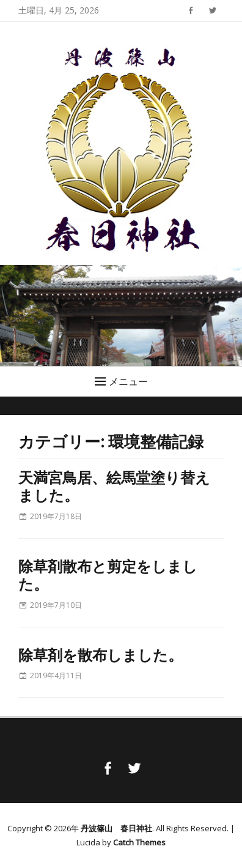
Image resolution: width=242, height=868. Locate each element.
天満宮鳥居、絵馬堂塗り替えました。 (114, 486)
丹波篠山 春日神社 (116, 828)
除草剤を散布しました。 (101, 654)
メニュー (128, 381)
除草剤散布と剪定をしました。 (108, 574)
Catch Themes (139, 842)
